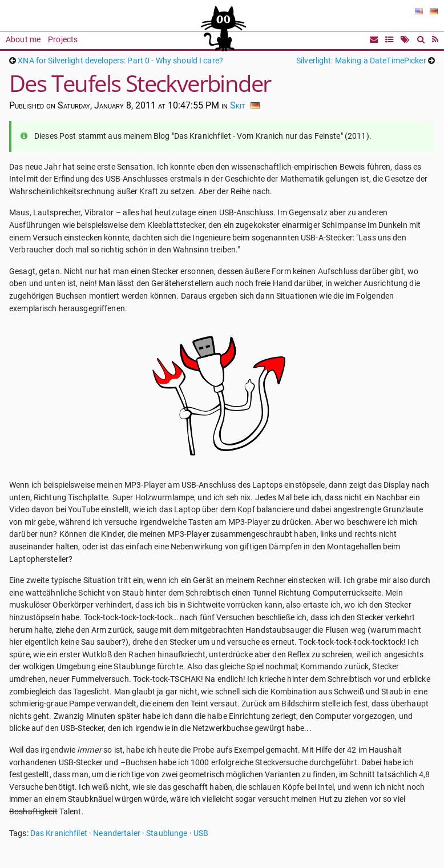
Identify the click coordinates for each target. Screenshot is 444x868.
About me (23, 40)
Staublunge (167, 833)
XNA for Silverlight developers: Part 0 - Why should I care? (120, 61)
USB (201, 833)
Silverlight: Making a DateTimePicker (361, 61)
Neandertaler (117, 833)
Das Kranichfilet (59, 833)
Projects (63, 40)
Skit (238, 105)
